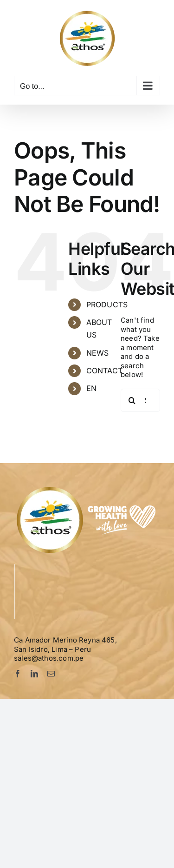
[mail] (51, 674)
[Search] (132, 400)
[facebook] (18, 674)
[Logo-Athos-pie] (87, 488)
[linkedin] (34, 674)
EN (91, 388)
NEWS (98, 353)
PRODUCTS (107, 305)
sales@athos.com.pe (49, 658)
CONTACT (104, 371)
